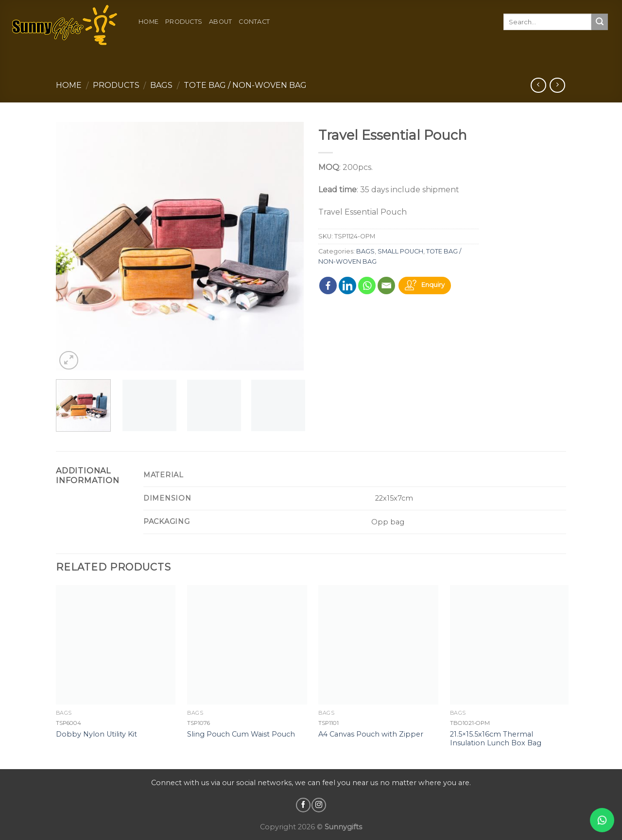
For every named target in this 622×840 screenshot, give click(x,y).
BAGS (161, 85)
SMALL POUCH (400, 251)
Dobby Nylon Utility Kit (96, 734)
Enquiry (433, 285)
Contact (254, 22)
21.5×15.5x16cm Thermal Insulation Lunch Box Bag (496, 739)
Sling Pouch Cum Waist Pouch (241, 734)
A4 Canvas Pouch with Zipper (371, 734)
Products (184, 22)
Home (148, 22)
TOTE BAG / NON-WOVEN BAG (245, 85)
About (220, 22)
